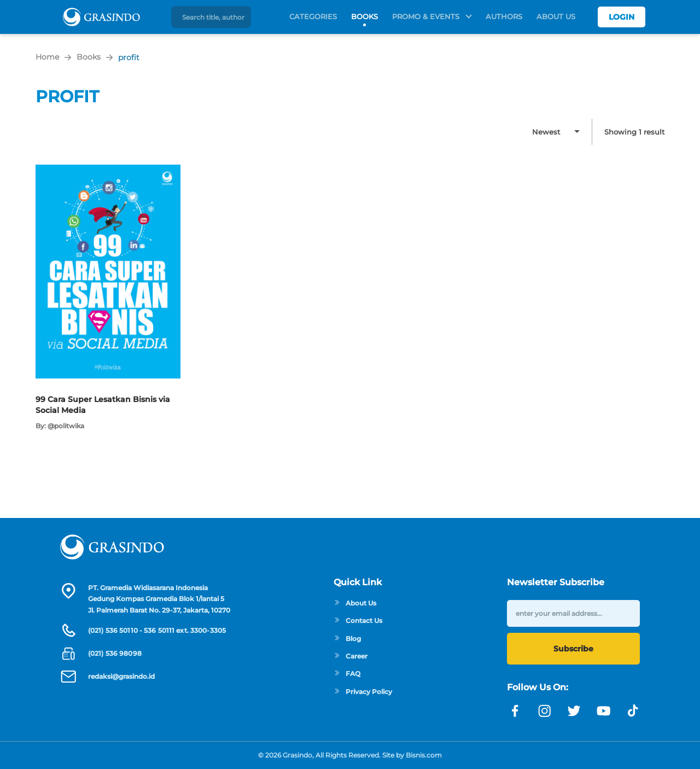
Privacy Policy (363, 692)
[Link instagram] (545, 711)
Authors (504, 16)
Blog (347, 639)
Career (351, 656)
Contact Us (358, 621)
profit (129, 57)
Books (364, 16)
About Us (556, 16)
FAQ (347, 674)
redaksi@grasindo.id (121, 676)
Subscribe (573, 649)
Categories (313, 16)
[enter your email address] (573, 613)
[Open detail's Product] (108, 170)
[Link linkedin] (633, 711)
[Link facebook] (515, 711)
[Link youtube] (604, 711)
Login (622, 17)
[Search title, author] (215, 17)
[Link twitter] (574, 711)
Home (47, 57)
